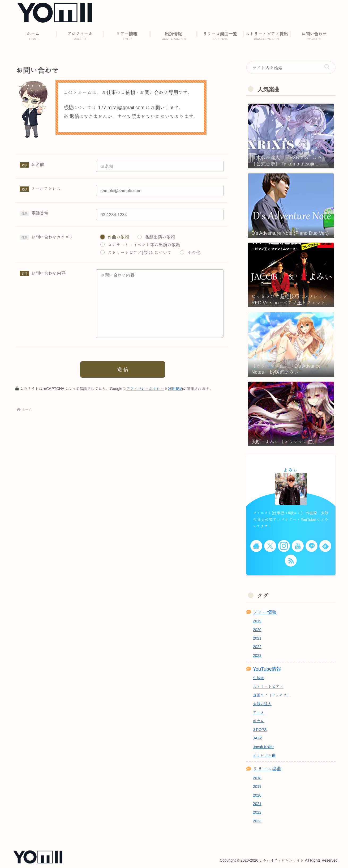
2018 (257, 778)
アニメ (259, 712)
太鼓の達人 (262, 704)
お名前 (38, 164)
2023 (257, 655)
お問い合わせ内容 (48, 273)
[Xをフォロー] (270, 546)
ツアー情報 (265, 612)
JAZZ (257, 738)
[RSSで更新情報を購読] (291, 561)
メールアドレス (46, 189)
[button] (327, 67)
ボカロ (259, 721)
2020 (257, 630)
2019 (257, 621)
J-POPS (260, 729)
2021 (257, 638)
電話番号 (40, 213)
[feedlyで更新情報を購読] (325, 546)
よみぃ (291, 470)
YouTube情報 (267, 669)
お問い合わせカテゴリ (53, 237)
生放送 (259, 678)
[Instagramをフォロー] (284, 546)
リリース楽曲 (267, 769)
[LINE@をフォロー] (312, 546)
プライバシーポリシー (145, 388)
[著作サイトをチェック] (256, 546)
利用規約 (175, 388)
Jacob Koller (263, 747)
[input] (291, 67)
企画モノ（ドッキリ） (272, 695)
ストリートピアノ (268, 686)
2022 (257, 647)
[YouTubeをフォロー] (298, 546)
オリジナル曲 (264, 755)
